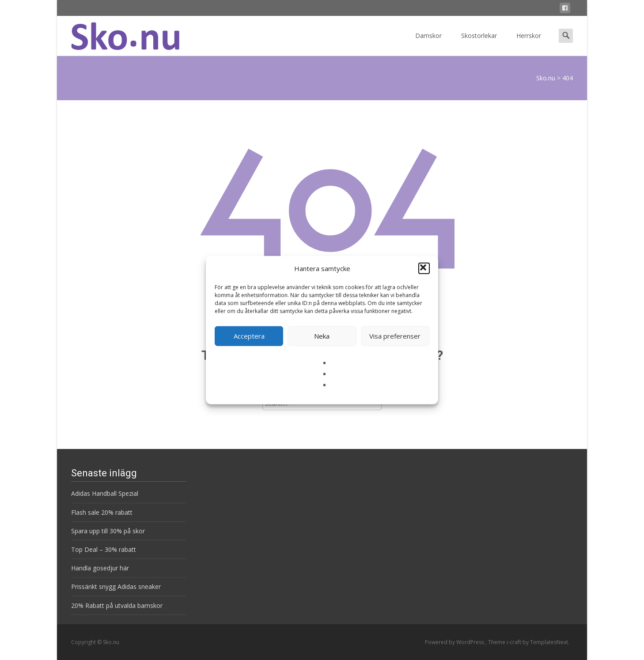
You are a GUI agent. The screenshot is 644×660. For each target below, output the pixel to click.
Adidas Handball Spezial (105, 493)
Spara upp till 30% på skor (108, 531)
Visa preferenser (395, 336)
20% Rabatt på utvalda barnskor (117, 605)
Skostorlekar (479, 43)
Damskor (428, 43)
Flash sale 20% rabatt (102, 512)
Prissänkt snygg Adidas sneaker (116, 586)
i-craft (515, 642)
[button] (424, 268)
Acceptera (249, 336)
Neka (322, 336)
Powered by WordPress (455, 642)
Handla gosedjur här (100, 568)
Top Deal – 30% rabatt (104, 549)
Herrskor (529, 43)
